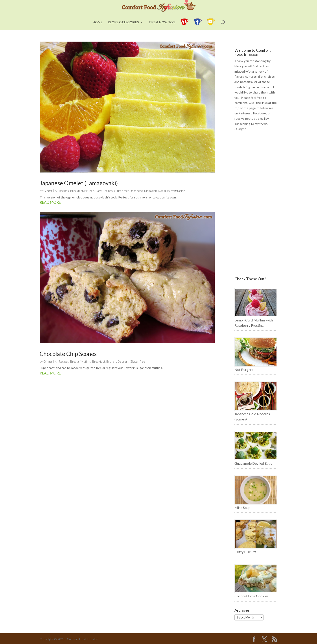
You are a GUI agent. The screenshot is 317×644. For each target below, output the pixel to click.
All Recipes (62, 191)
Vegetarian (178, 191)
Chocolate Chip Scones (68, 354)
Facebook (260, 113)
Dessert (123, 361)
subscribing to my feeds (251, 124)
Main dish (151, 191)
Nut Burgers (244, 370)
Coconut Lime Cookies (252, 596)
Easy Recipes (104, 191)
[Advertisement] (256, 204)
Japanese (137, 191)
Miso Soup (242, 507)
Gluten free (122, 191)
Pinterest (245, 113)
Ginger (48, 191)
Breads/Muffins (81, 361)
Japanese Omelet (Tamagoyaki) (79, 183)
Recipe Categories (123, 28)
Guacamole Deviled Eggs (253, 463)
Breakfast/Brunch (82, 191)
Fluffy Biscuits (245, 552)
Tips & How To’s (162, 28)
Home (98, 28)
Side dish (164, 191)
